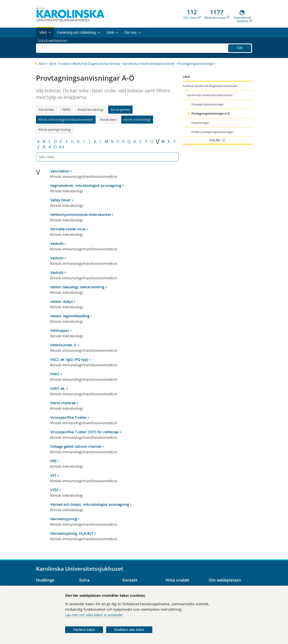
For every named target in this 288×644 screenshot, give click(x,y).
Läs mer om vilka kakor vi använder (94, 615)
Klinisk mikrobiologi (137, 119)
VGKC (55, 374)
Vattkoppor (60, 330)
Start (42, 64)
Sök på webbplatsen (54, 48)
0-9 (61, 147)
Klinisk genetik (120, 109)
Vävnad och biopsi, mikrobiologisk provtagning (90, 504)
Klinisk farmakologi (91, 109)
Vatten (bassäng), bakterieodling (77, 287)
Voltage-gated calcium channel (76, 446)
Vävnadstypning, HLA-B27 (72, 533)
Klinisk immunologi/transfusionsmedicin (66, 119)
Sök (240, 47)
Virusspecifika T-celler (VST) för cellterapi (85, 432)
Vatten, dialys (62, 301)
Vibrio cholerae (63, 403)
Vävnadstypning (64, 519)
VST (53, 475)
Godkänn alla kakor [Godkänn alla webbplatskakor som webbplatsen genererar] (129, 630)
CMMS (66, 109)
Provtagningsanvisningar (196, 64)
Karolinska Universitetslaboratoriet (149, 64)
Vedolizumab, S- (64, 345)
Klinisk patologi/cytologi (55, 129)
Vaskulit (57, 243)
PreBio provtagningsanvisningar (212, 132)
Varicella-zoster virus (68, 229)
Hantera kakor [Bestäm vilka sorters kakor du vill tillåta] (84, 630)
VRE (53, 461)
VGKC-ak (58, 388)
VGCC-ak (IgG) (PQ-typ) (69, 359)
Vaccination (60, 171)
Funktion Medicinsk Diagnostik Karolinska (89, 64)
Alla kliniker (46, 109)
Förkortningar (200, 123)
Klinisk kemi (108, 119)
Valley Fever (60, 200)
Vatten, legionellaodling (70, 316)
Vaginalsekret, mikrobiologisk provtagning (86, 185)
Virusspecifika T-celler (69, 417)
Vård (52, 64)
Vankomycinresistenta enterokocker (81, 214)
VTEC (54, 490)
